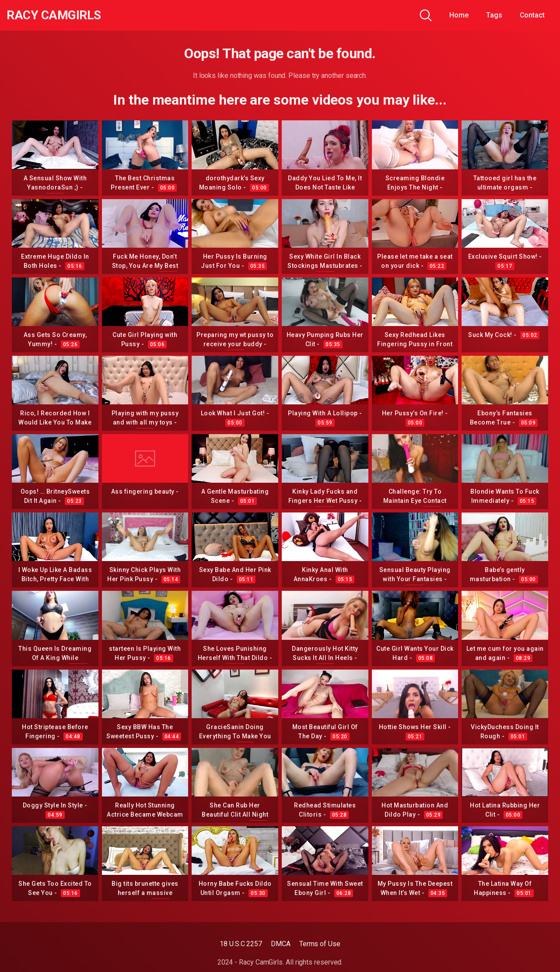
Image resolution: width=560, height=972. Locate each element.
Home (459, 15)
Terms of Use (320, 944)
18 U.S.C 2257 (241, 944)
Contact (532, 15)
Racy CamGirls (54, 15)
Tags (494, 15)
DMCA (281, 944)
